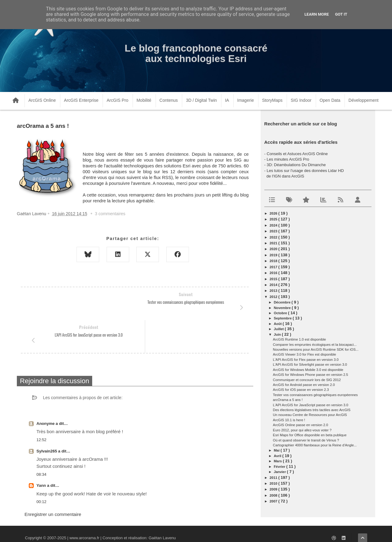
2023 (274, 231)
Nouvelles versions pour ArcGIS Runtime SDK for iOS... (316, 349)
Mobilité (144, 100)
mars (278, 461)
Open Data (330, 100)
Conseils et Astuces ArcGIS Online (297, 154)
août (278, 324)
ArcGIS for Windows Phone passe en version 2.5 (311, 375)
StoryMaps (272, 100)
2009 (274, 489)
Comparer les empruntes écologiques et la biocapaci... (315, 345)
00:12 (41, 469)
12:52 (41, 407)
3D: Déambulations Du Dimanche (296, 165)
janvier (280, 472)
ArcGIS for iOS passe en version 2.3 (301, 390)
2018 (274, 261)
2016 (274, 273)
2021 (274, 243)
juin (278, 334)
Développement (364, 100)
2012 (274, 297)
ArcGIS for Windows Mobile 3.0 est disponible (308, 370)
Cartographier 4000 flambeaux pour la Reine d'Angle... (315, 445)
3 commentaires (110, 214)
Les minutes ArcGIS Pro (288, 159)
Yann (42, 453)
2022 (274, 237)
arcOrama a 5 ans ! (288, 400)
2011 (274, 478)
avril (278, 456)
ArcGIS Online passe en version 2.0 (300, 425)
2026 (274, 213)
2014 (274, 285)
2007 (274, 501)
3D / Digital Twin (201, 100)
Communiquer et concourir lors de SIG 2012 (307, 380)
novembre (283, 308)
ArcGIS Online (42, 100)
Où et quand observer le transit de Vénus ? (306, 440)
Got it (341, 14)
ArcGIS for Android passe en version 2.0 (304, 385)
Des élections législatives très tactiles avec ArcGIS (312, 410)
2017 (274, 267)
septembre (283, 318)
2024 (274, 225)
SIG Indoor (301, 100)
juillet (279, 329)
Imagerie (246, 100)
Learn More (317, 14)
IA (227, 100)
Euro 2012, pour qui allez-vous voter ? (302, 430)
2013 (274, 291)
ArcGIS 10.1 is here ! (289, 420)
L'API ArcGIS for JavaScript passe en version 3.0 (311, 405)
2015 (274, 279)
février (280, 467)
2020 (274, 249)
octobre (281, 313)
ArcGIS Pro (117, 100)
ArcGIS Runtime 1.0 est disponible (299, 339)
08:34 (41, 442)
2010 (274, 483)
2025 (274, 219)
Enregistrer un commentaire (53, 481)
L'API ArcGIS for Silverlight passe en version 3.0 (310, 365)
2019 (274, 255)
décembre (283, 302)
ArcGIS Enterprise (81, 100)
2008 (274, 495)
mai (277, 450)
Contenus (169, 100)
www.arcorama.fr (85, 529)
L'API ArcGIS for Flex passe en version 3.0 (306, 360)
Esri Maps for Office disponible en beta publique (310, 435)
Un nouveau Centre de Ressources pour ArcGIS (310, 415)
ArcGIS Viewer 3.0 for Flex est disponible (304, 354)
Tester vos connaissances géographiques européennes (315, 395)
